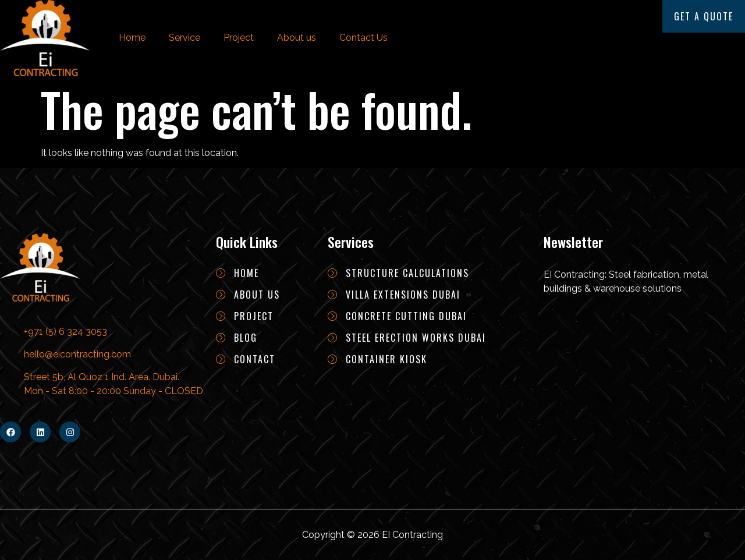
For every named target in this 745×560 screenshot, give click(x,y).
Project (239, 38)
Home (132, 38)
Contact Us (363, 38)
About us (297, 38)
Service (185, 38)
